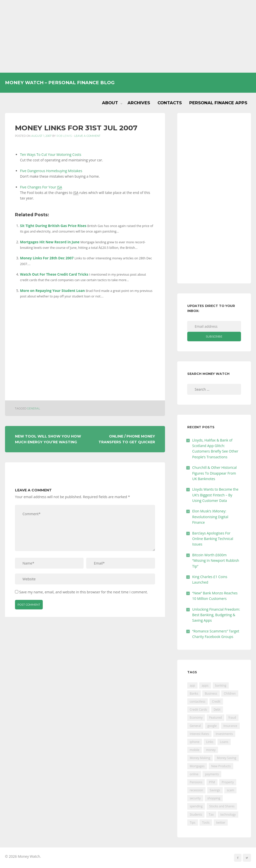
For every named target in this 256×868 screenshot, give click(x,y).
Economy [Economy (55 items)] (196, 718)
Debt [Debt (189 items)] (217, 710)
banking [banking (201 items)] (221, 685)
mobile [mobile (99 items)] (194, 750)
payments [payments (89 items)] (212, 774)
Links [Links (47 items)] (210, 742)
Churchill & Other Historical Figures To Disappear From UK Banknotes (214, 473)
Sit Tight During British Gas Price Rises (53, 226)
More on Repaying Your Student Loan (52, 291)
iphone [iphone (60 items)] (195, 742)
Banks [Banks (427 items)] (194, 693)
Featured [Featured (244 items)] (215, 718)
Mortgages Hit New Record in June (50, 242)
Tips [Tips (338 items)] (193, 823)
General (33, 409)
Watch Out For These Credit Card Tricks (54, 274)
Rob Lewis (64, 136)
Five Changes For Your (41, 187)
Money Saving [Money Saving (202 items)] (226, 758)
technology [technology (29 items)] (228, 815)
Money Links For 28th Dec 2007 (47, 258)
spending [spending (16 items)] (196, 806)
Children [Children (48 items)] (230, 693)
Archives (139, 103)
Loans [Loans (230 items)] (224, 742)
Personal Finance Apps (218, 103)
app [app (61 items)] (192, 685)
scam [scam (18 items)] (230, 790)
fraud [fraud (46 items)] (232, 718)
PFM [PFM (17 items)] (212, 782)
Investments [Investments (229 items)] (224, 734)
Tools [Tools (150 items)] (206, 823)
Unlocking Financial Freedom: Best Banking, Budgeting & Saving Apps (216, 615)
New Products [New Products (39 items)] (221, 766)
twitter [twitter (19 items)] (221, 823)
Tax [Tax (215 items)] (211, 815)
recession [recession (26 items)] (196, 790)
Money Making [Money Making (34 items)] (200, 758)
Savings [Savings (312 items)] (215, 790)
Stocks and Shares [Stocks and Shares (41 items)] (222, 806)
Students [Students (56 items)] (196, 815)
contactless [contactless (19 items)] (198, 701)
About (110, 103)
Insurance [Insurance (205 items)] (230, 726)
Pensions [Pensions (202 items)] (196, 782)
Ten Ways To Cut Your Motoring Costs (51, 154)
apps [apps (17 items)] (205, 685)
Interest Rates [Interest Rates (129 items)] (199, 734)
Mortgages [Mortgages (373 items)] (197, 766)
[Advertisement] (128, 36)
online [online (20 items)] (194, 774)
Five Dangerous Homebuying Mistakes (51, 171)
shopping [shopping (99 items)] (214, 798)
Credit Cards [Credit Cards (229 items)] (198, 710)
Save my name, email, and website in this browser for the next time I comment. (84, 592)
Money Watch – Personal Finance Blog (60, 83)
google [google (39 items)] (212, 726)
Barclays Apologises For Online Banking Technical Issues (213, 539)
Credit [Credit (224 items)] (216, 701)
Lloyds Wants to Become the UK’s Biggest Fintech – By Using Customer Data (215, 495)
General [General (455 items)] (195, 726)
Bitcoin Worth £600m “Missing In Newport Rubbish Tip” (216, 561)
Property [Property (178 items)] (228, 782)
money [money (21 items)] (211, 750)
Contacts (170, 103)
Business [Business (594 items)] (211, 693)
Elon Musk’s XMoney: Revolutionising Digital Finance (210, 517)
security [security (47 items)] (195, 798)
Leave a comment (87, 136)
